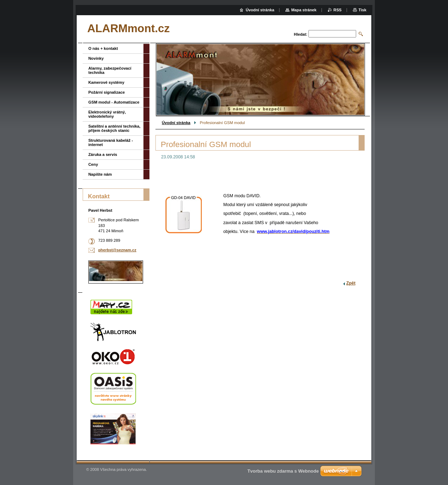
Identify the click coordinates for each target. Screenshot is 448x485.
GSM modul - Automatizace (114, 102)
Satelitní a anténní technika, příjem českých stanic (114, 128)
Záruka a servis (103, 154)
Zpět (351, 283)
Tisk (362, 10)
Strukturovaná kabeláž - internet (111, 142)
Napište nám (100, 174)
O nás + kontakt (103, 48)
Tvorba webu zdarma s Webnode (283, 471)
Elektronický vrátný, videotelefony (107, 114)
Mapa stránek (304, 10)
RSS (338, 10)
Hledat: (301, 34)
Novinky (96, 58)
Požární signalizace (107, 92)
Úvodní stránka (176, 123)
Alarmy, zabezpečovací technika (110, 70)
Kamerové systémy (106, 82)
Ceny (93, 164)
